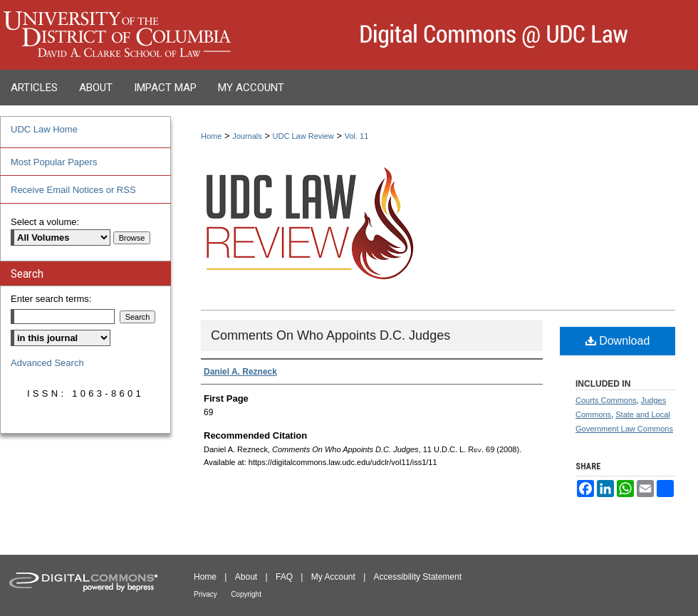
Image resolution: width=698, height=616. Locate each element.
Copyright (246, 594)
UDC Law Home (44, 129)
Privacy (205, 594)
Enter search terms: (51, 299)
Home (211, 136)
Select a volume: (45, 222)
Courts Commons (606, 400)
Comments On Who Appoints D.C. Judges (330, 335)
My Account (333, 577)
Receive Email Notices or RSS (73, 190)
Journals (247, 136)
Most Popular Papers (54, 162)
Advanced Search (47, 363)
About (246, 577)
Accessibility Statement (418, 577)
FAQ (284, 577)
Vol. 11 (357, 136)
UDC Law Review (303, 136)
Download (618, 341)
